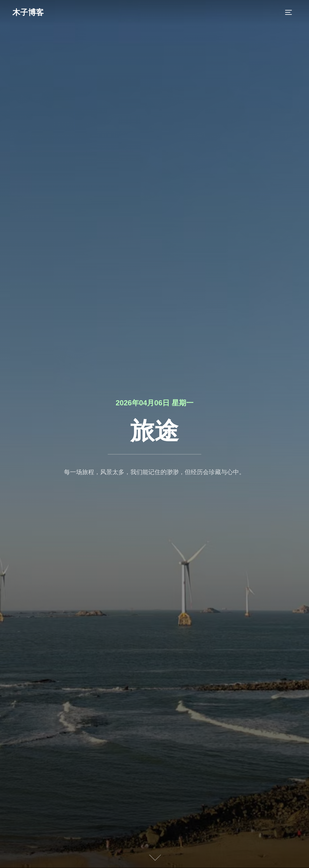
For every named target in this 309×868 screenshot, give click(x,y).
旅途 (154, 430)
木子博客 (28, 12)
